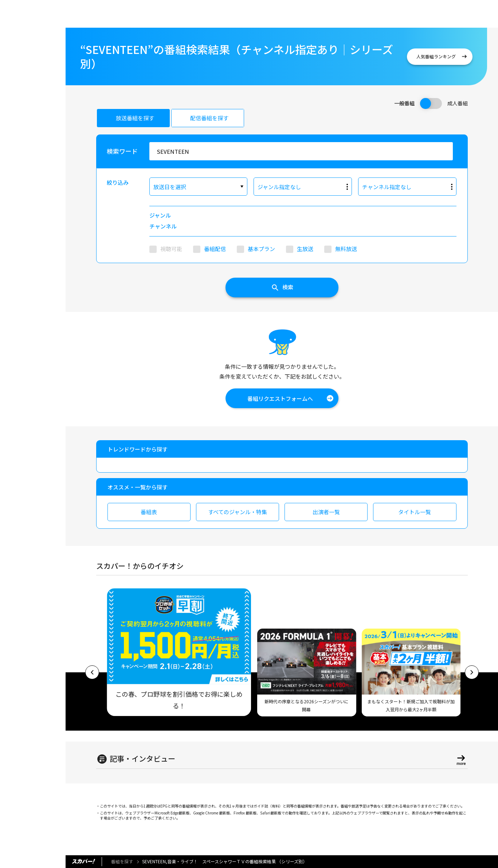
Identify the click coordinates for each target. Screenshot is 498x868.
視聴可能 (171, 249)
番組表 (149, 512)
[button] (92, 672)
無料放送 (346, 249)
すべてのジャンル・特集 (238, 512)
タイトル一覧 (415, 512)
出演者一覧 (326, 512)
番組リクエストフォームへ (280, 398)
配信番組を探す (209, 118)
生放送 (305, 249)
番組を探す (122, 861)
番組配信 (215, 249)
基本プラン (261, 249)
